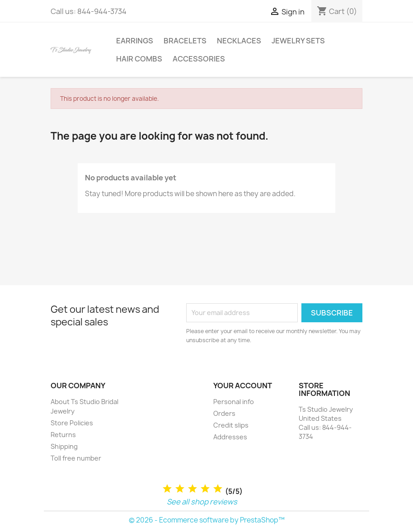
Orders (224, 413)
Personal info (234, 402)
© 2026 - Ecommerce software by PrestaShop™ (207, 520)
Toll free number (76, 458)
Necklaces (239, 41)
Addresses (230, 437)
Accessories (199, 59)
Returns (63, 435)
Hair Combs (139, 59)
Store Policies (72, 423)
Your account (243, 386)
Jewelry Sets (298, 41)
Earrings (135, 41)
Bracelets (185, 41)
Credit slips (231, 425)
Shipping (64, 446)
